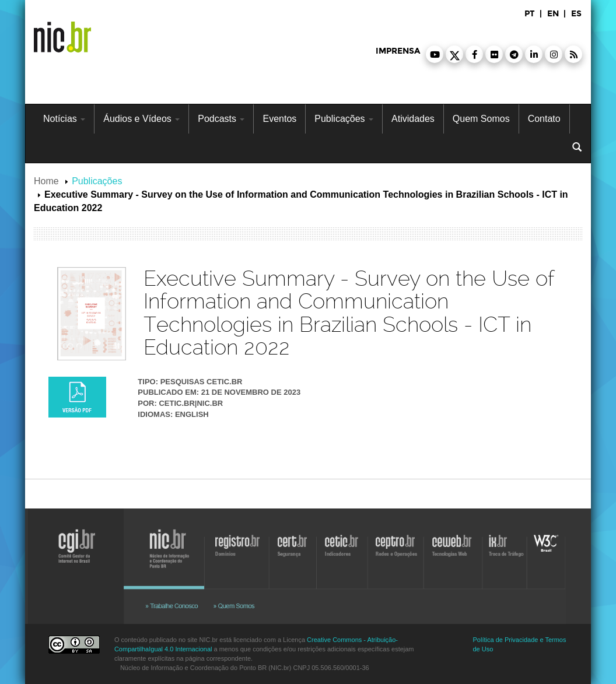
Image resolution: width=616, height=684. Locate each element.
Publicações (344, 119)
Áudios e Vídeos (141, 119)
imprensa (398, 51)
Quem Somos (481, 119)
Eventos (279, 119)
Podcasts (221, 119)
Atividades (413, 119)
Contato (544, 119)
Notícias (64, 119)
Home (46, 181)
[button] (435, 54)
